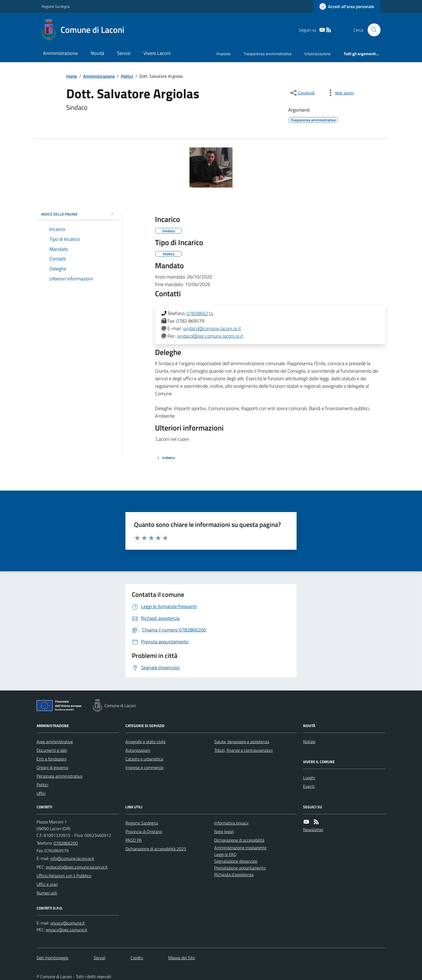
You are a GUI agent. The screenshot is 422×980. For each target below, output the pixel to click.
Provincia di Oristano (144, 831)
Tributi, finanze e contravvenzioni (243, 750)
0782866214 (200, 313)
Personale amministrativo (59, 776)
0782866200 (66, 843)
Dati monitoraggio (52, 958)
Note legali (224, 831)
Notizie (309, 742)
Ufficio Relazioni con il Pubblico (64, 876)
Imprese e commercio (144, 767)
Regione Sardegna (56, 6)
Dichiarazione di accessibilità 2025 (156, 849)
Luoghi (309, 778)
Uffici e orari (47, 884)
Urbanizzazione (318, 54)
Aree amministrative (55, 742)
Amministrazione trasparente (240, 848)
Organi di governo (52, 767)
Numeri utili (47, 893)
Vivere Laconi (157, 53)
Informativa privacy (231, 823)
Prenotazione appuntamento (240, 868)
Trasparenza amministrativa (268, 54)
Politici (127, 76)
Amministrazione (60, 53)
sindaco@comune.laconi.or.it (212, 328)
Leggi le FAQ (225, 854)
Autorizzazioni (138, 750)
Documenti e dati (52, 750)
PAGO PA (134, 840)
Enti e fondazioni (52, 759)
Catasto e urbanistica (144, 759)
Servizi (124, 53)
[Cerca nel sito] (372, 30)
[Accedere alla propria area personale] (347, 6)
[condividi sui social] (302, 93)
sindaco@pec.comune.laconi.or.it (210, 336)
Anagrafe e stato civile (145, 742)
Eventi (309, 786)
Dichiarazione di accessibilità (239, 840)
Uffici (41, 793)
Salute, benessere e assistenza (242, 742)
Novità (97, 53)
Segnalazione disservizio (236, 861)
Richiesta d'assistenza (234, 875)
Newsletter (313, 830)
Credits (137, 958)
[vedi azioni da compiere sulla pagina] (340, 93)
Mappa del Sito (182, 958)
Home (72, 76)
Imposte (224, 54)
